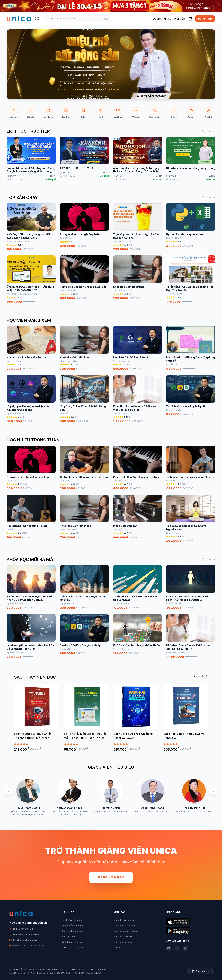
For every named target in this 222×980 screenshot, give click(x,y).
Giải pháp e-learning (125, 926)
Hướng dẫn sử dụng (72, 926)
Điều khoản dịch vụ (72, 942)
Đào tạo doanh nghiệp (126, 931)
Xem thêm (201, 676)
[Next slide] (209, 64)
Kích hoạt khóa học (72, 931)
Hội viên (180, 19)
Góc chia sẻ (68, 936)
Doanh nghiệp (162, 19)
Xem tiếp (209, 131)
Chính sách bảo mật (73, 947)
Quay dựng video (123, 942)
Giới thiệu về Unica (72, 920)
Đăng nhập (205, 19)
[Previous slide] (13, 64)
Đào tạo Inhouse (123, 936)
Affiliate (118, 947)
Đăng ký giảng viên (124, 920)
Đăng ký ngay (111, 877)
